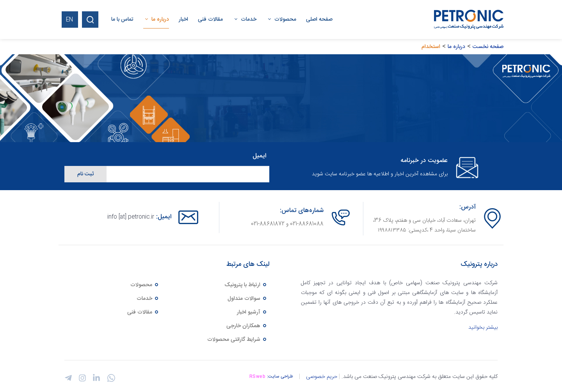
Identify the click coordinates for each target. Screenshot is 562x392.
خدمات (148, 299)
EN (69, 20)
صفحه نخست (488, 47)
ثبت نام (85, 174)
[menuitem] (314, 20)
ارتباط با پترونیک (246, 285)
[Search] (90, 20)
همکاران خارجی (247, 326)
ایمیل (259, 156)
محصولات (145, 285)
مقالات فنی (143, 312)
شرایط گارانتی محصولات (237, 340)
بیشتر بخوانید (483, 328)
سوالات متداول (247, 299)
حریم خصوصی (322, 377)
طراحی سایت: (280, 377)
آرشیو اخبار (252, 312)
